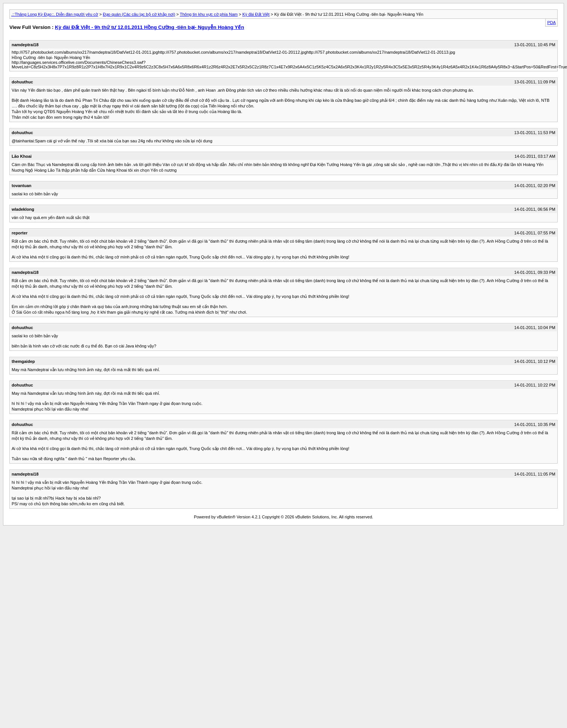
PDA (551, 23)
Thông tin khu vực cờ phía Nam (209, 14)
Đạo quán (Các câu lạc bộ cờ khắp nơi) (139, 14)
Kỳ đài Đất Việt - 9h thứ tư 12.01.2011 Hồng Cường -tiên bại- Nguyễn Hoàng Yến (149, 27)
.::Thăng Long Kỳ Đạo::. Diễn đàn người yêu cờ (55, 14)
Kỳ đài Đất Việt (256, 14)
